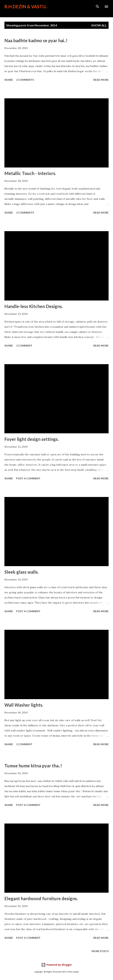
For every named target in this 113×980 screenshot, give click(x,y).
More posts (100, 951)
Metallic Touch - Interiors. (30, 173)
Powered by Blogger (56, 965)
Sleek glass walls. (22, 572)
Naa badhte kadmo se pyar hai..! (36, 40)
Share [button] (9, 80)
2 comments (25, 80)
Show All (99, 25)
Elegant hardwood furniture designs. (41, 898)
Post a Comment (28, 478)
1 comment (24, 346)
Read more (101, 80)
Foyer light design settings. (32, 439)
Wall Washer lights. (24, 705)
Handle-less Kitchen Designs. (34, 306)
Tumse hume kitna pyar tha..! (33, 766)
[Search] (98, 7)
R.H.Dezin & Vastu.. (26, 7)
